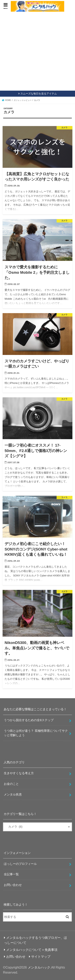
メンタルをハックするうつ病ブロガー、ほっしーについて (35, 940)
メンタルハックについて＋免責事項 (32, 950)
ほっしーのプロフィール (20, 864)
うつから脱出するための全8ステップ (29, 720)
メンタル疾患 (13, 794)
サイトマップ (41, 956)
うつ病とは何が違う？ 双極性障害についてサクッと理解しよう (36, 733)
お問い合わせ (13, 885)
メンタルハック (39, 967)
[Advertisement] (37, 51)
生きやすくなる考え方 (19, 773)
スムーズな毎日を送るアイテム (39, 94)
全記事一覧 (11, 874)
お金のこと (11, 784)
